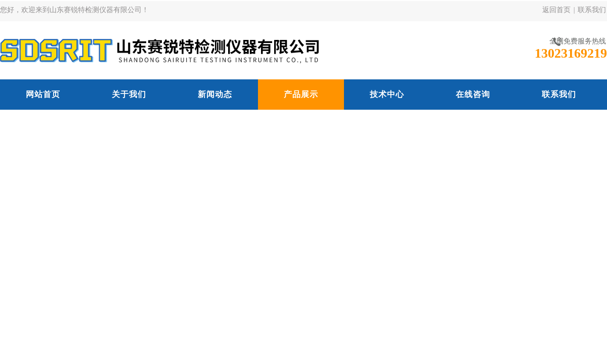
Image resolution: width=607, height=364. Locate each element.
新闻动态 (215, 94)
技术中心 (387, 94)
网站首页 (43, 94)
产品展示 (301, 94)
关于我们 (129, 94)
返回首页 (556, 10)
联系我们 (592, 10)
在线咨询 (473, 94)
